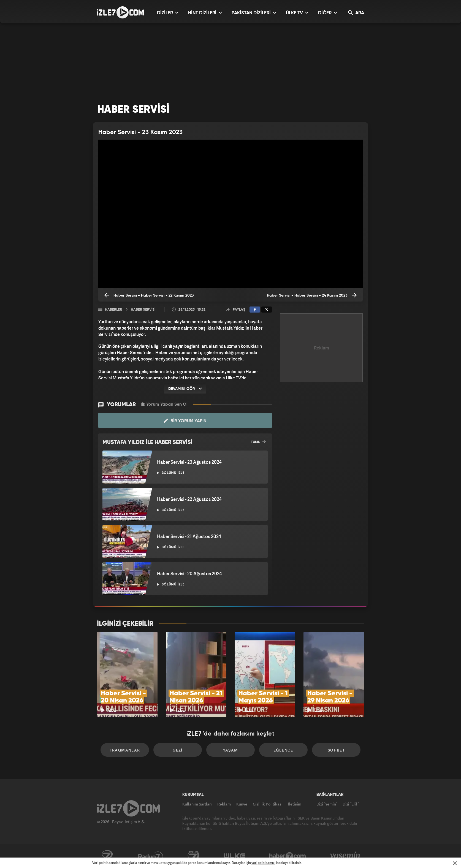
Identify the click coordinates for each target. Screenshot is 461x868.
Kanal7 (107, 856)
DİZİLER (168, 13)
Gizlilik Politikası (268, 804)
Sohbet (336, 750)
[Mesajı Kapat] (455, 863)
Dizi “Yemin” (327, 804)
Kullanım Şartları (197, 804)
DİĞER (328, 13)
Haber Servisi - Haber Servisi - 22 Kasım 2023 (149, 295)
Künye (242, 804)
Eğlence (283, 750)
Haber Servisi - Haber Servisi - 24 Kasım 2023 (312, 295)
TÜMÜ (258, 442)
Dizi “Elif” (351, 804)
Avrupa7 (194, 856)
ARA (356, 13)
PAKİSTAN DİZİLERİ (254, 13)
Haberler (113, 310)
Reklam (224, 804)
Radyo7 (151, 856)
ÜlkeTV (234, 856)
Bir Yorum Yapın (185, 421)
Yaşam (231, 750)
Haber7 (288, 856)
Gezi (178, 750)
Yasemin (346, 856)
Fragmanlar (125, 750)
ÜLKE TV (297, 13)
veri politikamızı (263, 863)
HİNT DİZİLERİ (205, 13)
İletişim (295, 804)
